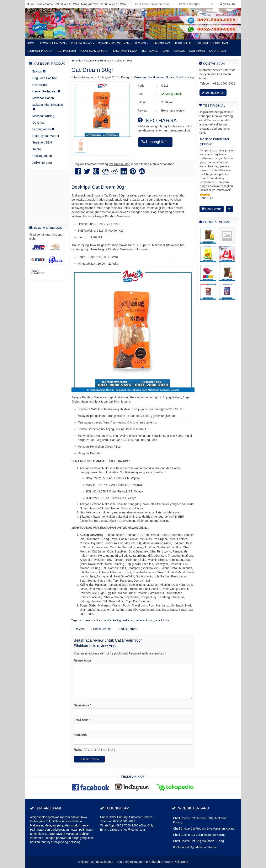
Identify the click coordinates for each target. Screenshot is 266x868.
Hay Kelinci (40, 85)
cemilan (97, 620)
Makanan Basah (43, 98)
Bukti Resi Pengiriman (213, 43)
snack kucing (163, 620)
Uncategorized (42, 156)
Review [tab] (80, 629)
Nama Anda (81, 705)
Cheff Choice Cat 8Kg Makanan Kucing (198, 841)
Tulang (37, 149)
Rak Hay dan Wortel (46, 136)
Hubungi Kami (155, 142)
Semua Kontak (213, 93)
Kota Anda (81, 735)
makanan (128, 620)
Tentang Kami (161, 43)
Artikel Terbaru (42, 163)
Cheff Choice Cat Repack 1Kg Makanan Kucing (204, 829)
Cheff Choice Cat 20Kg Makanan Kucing (199, 835)
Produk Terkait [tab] (101, 629)
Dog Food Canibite (45, 78)
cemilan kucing (112, 620)
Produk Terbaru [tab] (128, 629)
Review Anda (82, 661)
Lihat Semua (212, 209)
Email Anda (81, 720)
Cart (166, 51)
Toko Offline (184, 43)
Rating (78, 750)
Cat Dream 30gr (92, 70)
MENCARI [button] (228, 4)
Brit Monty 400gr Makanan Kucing (195, 847)
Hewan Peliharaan (52, 43)
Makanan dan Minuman (113, 43)
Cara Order (217, 51)
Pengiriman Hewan (125, 51)
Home (31, 43)
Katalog (179, 51)
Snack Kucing (185, 77)
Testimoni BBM (66, 51)
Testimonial (150, 51)
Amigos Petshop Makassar (96, 862)
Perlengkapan (81, 43)
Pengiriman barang (94, 51)
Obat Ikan (39, 123)
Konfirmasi (197, 51)
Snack (170, 77)
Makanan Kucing (43, 116)
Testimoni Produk (40, 51)
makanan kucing (144, 620)
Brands (141, 43)
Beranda (76, 61)
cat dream (85, 620)
